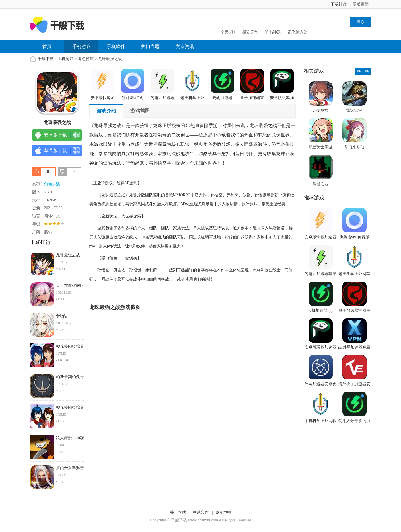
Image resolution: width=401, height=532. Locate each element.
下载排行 (339, 4)
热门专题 (150, 47)
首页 (47, 47)
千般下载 (46, 59)
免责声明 (223, 512)
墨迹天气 (250, 32)
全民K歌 (228, 32)
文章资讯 (185, 47)
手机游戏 (81, 47)
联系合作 (201, 512)
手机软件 (116, 47)
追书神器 (273, 32)
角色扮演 (86, 59)
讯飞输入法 (298, 32)
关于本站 (178, 512)
